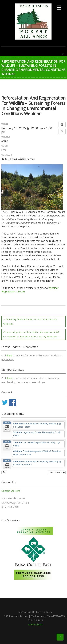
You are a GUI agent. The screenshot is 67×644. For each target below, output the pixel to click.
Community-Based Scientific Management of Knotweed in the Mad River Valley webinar (32, 334)
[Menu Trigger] (59, 7)
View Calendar (57, 472)
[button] (62, 131)
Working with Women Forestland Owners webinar (30, 321)
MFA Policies (35, 624)
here (10, 355)
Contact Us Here (11, 491)
